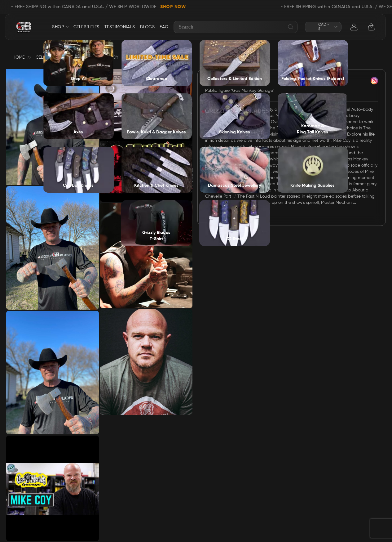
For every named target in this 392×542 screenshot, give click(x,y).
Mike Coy (223, 82)
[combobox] (236, 27)
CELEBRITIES (86, 27)
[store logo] (24, 27)
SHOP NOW (175, 7)
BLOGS (148, 27)
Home (18, 57)
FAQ (164, 27)
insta (374, 81)
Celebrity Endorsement (62, 57)
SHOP (58, 27)
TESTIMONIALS (120, 27)
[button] (323, 27)
